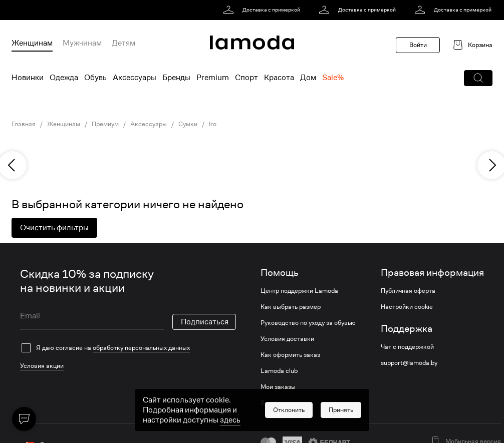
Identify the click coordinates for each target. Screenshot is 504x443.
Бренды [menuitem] (176, 78)
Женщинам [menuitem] (32, 43)
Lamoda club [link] (279, 371)
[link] (263, 10)
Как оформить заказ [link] (290, 355)
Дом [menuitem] (308, 78)
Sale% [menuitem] (333, 78)
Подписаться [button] (205, 322)
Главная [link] (24, 124)
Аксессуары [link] (149, 124)
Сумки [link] (188, 124)
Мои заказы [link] (278, 387)
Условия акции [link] (42, 366)
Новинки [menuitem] (28, 78)
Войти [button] (418, 45)
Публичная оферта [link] (408, 291)
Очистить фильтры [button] (54, 228)
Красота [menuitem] (279, 78)
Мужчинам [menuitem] (82, 43)
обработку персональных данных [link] (141, 348)
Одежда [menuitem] (64, 78)
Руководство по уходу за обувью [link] (308, 323)
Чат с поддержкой (407, 347)
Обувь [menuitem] (95, 78)
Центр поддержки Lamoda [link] (299, 291)
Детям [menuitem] (123, 43)
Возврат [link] (273, 403)
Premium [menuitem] (213, 78)
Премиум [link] (105, 124)
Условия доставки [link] (287, 339)
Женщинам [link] (64, 124)
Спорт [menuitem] (246, 78)
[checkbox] (128, 348)
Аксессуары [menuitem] (135, 78)
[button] (478, 78)
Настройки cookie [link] (407, 307)
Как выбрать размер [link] (291, 307)
